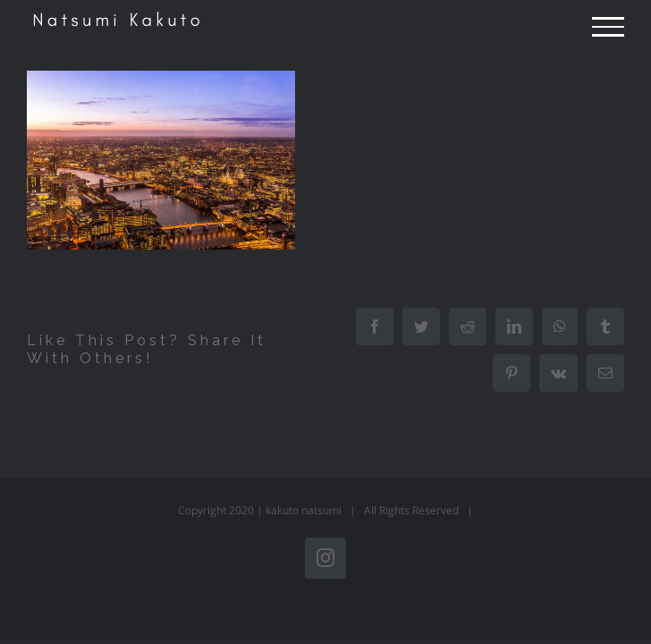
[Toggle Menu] (608, 27)
